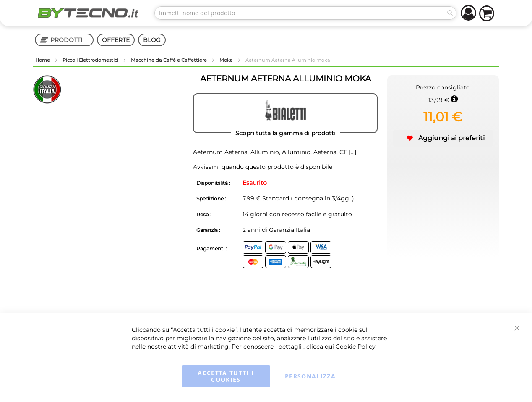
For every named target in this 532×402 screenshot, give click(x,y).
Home (43, 60)
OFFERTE (116, 40)
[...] (352, 152)
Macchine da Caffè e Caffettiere (170, 60)
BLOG (152, 40)
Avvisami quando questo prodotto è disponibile (263, 167)
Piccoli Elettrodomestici (91, 60)
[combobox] (305, 13)
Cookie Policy (356, 347)
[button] (443, 138)
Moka (227, 60)
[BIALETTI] (285, 113)
